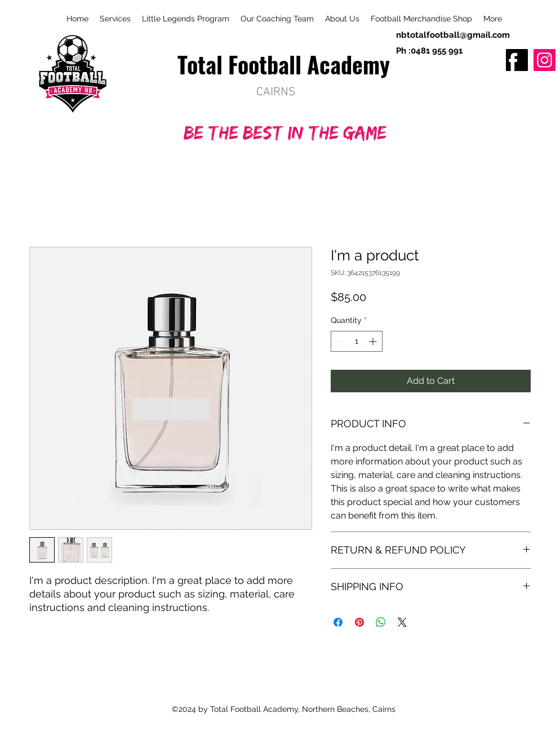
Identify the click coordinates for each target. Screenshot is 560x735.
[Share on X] (402, 622)
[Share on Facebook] (338, 622)
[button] (493, 19)
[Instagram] (545, 60)
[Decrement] (339, 341)
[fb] (517, 60)
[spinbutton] (357, 341)
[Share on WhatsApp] (381, 622)
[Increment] (374, 341)
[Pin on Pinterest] (359, 622)
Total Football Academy (284, 64)
